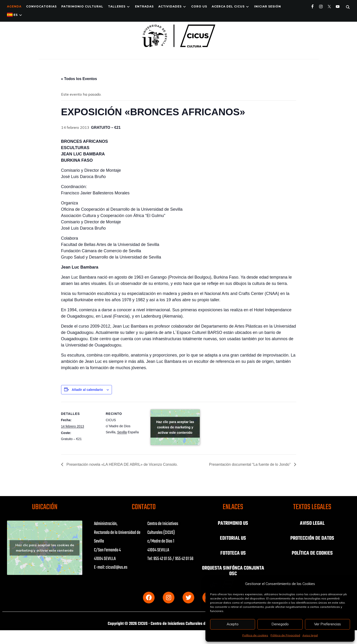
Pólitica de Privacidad (285, 635)
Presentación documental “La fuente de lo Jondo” (250, 464)
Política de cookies (255, 635)
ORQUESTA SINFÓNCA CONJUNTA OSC (233, 571)
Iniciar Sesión (268, 6)
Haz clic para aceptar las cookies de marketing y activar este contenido (175, 427)
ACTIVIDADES (170, 6)
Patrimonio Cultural (82, 6)
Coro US (199, 6)
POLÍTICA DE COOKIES (312, 553)
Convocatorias (41, 6)
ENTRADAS (144, 6)
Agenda (14, 6)
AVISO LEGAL (312, 523)
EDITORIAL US (233, 538)
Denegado (280, 624)
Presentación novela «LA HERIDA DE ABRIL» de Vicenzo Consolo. (122, 464)
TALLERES (117, 6)
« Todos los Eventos (79, 79)
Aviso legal (310, 635)
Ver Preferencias (328, 624)
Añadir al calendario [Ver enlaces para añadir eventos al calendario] (87, 390)
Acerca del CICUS (228, 6)
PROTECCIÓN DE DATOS (312, 538)
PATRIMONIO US (233, 523)
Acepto (233, 624)
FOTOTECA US (233, 553)
